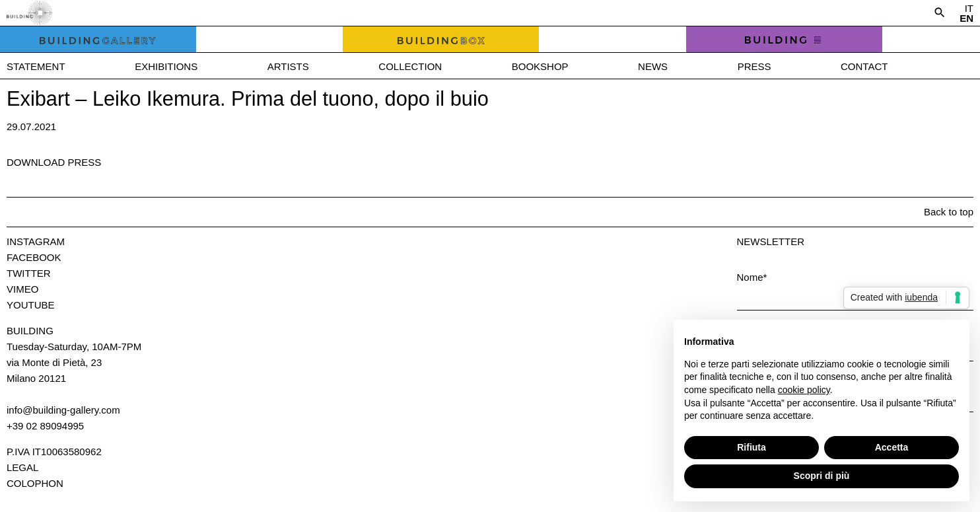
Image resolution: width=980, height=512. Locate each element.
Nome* (752, 277)
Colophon (35, 483)
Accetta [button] (892, 447)
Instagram (36, 241)
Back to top (949, 212)
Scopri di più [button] (822, 476)
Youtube (31, 305)
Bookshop (540, 66)
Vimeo (22, 289)
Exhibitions (166, 66)
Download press (54, 162)
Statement (36, 66)
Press (754, 66)
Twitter (29, 273)
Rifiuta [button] (752, 447)
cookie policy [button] (804, 390)
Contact (864, 66)
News (653, 66)
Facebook (34, 257)
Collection (410, 66)
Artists (288, 66)
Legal (22, 467)
